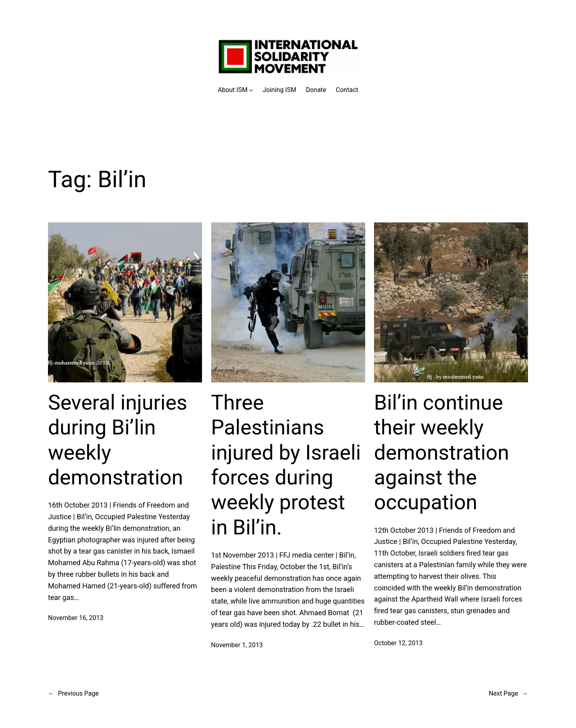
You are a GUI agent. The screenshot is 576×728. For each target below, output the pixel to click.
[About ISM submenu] (236, 90)
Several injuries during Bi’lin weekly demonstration (118, 440)
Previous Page (73, 694)
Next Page (508, 694)
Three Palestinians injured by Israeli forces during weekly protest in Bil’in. (286, 465)
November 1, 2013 (237, 645)
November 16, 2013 (76, 618)
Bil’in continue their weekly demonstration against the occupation (442, 453)
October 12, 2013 (398, 643)
